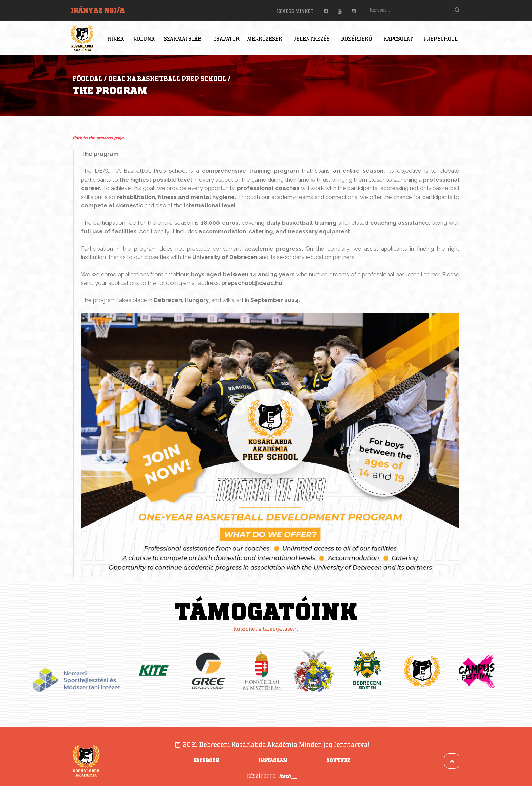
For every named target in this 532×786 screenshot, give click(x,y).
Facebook (207, 761)
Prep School (441, 39)
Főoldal (88, 79)
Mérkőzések (265, 39)
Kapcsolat (398, 39)
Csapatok (226, 39)
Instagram (273, 761)
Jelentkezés (312, 39)
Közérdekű (357, 39)
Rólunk (144, 39)
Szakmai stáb (183, 39)
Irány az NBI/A (98, 11)
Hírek (116, 39)
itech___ (288, 776)
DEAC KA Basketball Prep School (167, 79)
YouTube (338, 761)
